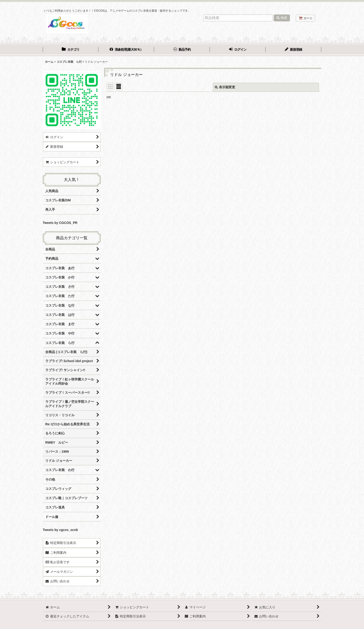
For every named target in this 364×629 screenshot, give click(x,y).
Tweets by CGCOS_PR (60, 223)
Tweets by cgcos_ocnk (60, 530)
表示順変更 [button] (225, 87)
